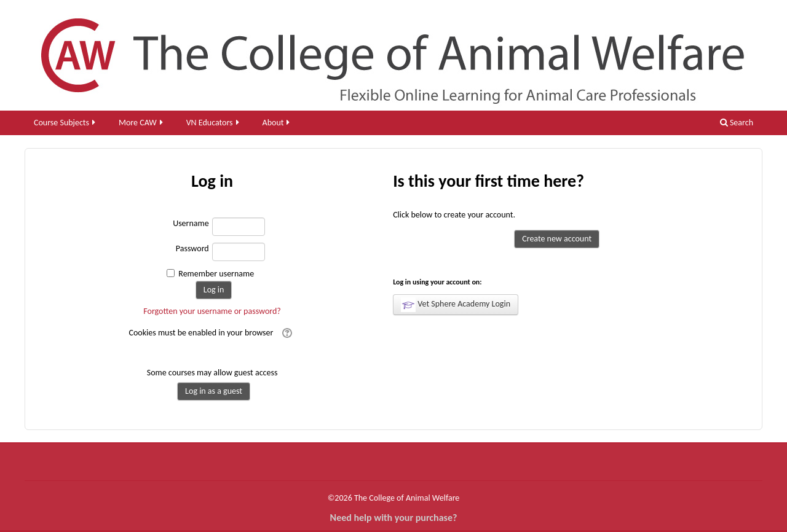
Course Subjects (65, 123)
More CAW (142, 123)
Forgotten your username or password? (212, 311)
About (277, 123)
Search (737, 123)
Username (191, 223)
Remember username (216, 274)
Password (192, 248)
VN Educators (214, 123)
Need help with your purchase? (394, 518)
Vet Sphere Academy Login (456, 305)
